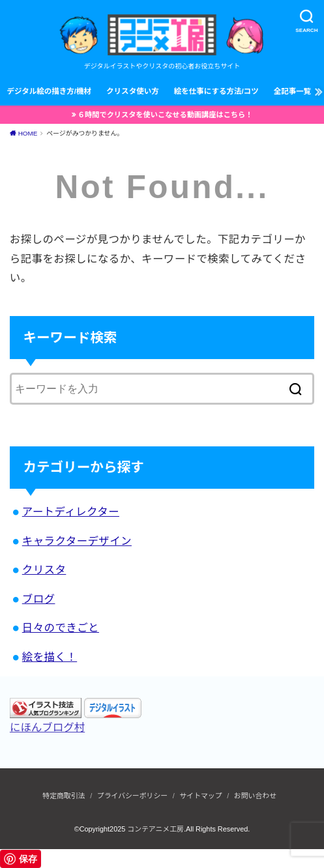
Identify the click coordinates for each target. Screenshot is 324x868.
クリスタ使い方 (133, 91)
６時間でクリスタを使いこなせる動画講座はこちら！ (165, 115)
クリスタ (44, 570)
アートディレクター (71, 512)
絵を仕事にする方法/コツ (216, 91)
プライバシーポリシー (132, 796)
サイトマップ (200, 796)
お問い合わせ (255, 796)
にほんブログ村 (47, 727)
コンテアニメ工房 (155, 829)
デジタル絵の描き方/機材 (49, 91)
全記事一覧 (293, 91)
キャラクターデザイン (77, 541)
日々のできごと (61, 628)
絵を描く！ (50, 657)
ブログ (39, 599)
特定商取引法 (64, 796)
